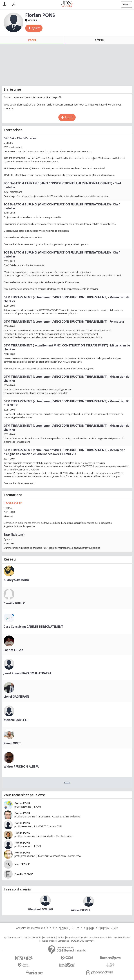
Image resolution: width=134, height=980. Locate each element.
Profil (32, 40)
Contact (27, 938)
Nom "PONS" (22, 864)
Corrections (63, 941)
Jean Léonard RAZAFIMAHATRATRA (27, 673)
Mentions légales (122, 938)
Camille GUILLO (14, 603)
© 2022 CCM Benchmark (82, 941)
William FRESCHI (80, 910)
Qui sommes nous (13, 938)
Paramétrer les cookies (101, 938)
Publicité (37, 938)
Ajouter (36, 28)
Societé (61, 938)
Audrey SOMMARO (16, 580)
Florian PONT (22, 843)
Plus (67, 782)
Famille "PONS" (24, 874)
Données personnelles (77, 938)
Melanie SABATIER (16, 720)
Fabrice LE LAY (13, 650)
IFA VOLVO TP (13, 503)
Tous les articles (48, 941)
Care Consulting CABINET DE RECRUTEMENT (33, 627)
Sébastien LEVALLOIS (40, 909)
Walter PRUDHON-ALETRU (21, 766)
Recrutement (49, 938)
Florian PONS (22, 803)
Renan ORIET (12, 743)
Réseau (99, 40)
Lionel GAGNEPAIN (16, 697)
